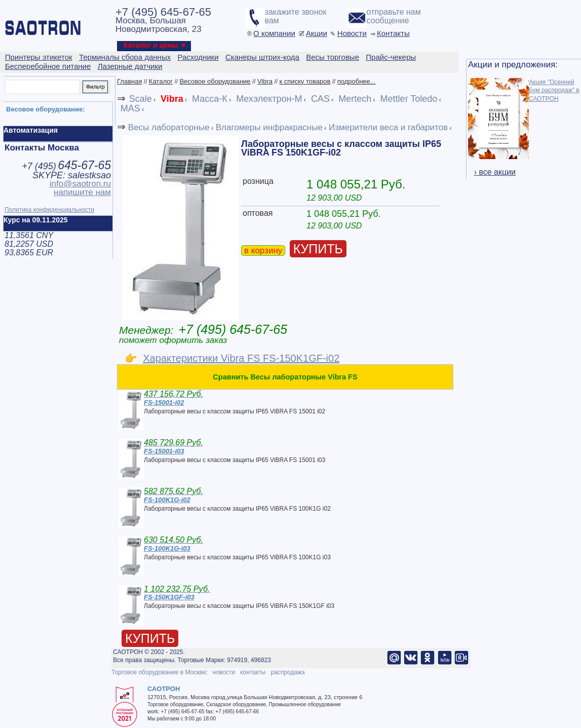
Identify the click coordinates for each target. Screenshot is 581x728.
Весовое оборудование (215, 81)
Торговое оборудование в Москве (159, 672)
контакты (253, 672)
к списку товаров (305, 81)
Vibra (265, 81)
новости (224, 672)
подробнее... (357, 81)
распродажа (287, 672)
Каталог (161, 81)
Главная (129, 81)
